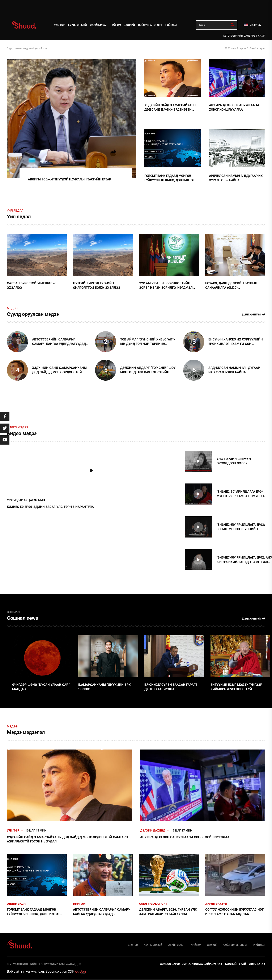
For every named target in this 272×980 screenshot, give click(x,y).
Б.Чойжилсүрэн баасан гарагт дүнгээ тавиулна (171, 687)
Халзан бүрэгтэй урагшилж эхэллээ (31, 286)
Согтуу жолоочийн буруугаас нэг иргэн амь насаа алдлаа (234, 912)
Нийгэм (116, 25)
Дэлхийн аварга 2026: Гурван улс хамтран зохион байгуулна (168, 912)
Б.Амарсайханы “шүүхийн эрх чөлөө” (105, 687)
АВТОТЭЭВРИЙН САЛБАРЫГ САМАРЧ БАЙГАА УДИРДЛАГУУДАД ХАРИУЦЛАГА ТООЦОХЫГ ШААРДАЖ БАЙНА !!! (60, 342)
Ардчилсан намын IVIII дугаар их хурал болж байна (236, 178)
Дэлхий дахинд (153, 831)
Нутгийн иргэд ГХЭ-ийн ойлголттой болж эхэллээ (97, 286)
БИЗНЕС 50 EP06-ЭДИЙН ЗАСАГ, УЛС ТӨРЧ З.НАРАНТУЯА (50, 507)
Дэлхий (130, 25)
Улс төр (59, 25)
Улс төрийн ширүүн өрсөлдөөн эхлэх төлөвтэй (234, 462)
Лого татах (257, 964)
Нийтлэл (171, 25)
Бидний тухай (236, 964)
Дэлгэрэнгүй (254, 315)
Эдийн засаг (99, 25)
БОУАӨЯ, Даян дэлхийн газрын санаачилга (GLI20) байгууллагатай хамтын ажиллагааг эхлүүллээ (231, 286)
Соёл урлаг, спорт (150, 25)
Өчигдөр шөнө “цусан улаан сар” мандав (41, 687)
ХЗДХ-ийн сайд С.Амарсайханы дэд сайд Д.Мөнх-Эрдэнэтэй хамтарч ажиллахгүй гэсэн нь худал (170, 108)
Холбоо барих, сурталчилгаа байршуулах (191, 964)
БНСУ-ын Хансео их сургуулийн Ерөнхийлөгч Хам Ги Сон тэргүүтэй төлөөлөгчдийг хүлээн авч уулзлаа (236, 342)
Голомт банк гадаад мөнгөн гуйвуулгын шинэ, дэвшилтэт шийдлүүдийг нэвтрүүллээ (169, 178)
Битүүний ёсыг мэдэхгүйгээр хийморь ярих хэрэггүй (236, 687)
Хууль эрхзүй (77, 25)
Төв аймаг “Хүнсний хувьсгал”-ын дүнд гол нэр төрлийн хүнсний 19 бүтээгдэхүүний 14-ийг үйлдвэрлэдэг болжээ (148, 342)
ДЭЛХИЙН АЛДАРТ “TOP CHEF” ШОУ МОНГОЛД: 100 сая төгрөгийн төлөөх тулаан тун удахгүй (148, 371)
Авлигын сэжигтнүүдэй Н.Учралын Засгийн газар (69, 180)
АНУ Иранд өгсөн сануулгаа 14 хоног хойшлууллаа (234, 107)
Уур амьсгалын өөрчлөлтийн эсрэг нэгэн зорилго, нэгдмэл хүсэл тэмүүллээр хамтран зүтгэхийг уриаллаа (166, 286)
